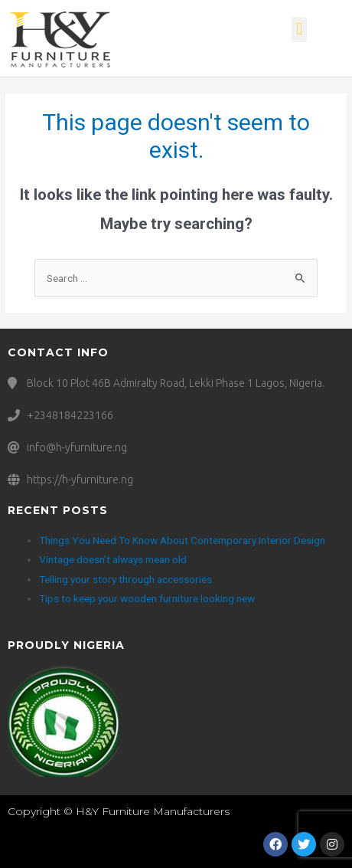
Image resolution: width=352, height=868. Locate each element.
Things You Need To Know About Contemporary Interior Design (182, 540)
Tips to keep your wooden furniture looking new (147, 598)
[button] (299, 29)
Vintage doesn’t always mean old (113, 559)
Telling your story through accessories (125, 579)
